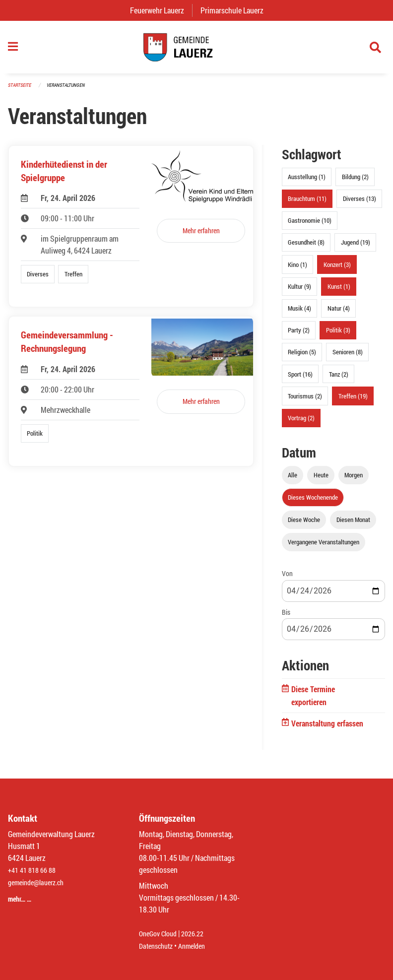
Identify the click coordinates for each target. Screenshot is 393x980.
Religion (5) (302, 357)
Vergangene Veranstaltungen (324, 547)
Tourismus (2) (305, 401)
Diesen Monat (353, 525)
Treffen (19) (353, 401)
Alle (293, 480)
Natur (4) (339, 314)
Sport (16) (300, 379)
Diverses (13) (360, 204)
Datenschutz (158, 946)
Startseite (21, 90)
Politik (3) (338, 335)
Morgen (354, 480)
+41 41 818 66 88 (35, 871)
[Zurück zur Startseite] (196, 50)
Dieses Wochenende (313, 503)
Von (287, 579)
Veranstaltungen (70, 90)
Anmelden (199, 946)
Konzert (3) (337, 269)
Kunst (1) (339, 291)
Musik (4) (299, 314)
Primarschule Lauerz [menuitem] (236, 10)
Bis (286, 617)
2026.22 (199, 934)
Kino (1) (297, 269)
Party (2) (299, 335)
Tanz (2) (339, 379)
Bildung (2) (355, 182)
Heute (321, 480)
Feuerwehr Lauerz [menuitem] (161, 10)
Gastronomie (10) (310, 226)
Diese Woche (304, 525)
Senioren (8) (348, 357)
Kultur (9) (299, 291)
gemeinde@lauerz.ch (40, 882)
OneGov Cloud (161, 934)
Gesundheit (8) (306, 248)
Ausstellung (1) (307, 182)
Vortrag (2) (301, 423)
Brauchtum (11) (307, 204)
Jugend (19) (356, 248)
